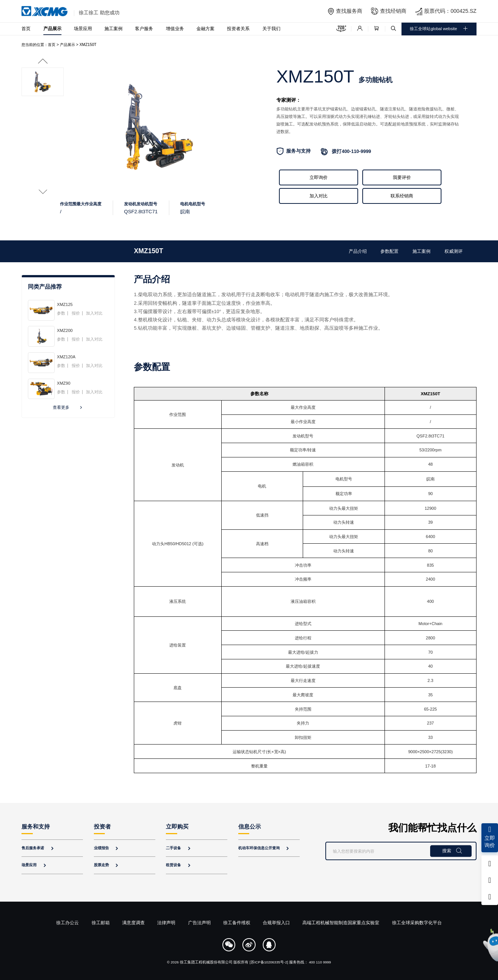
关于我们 (271, 28)
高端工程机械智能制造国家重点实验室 (341, 923)
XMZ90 (64, 383)
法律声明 (166, 923)
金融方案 (205, 28)
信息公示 (250, 827)
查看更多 (68, 408)
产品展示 (52, 28)
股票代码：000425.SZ (450, 11)
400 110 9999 (320, 962)
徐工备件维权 (237, 923)
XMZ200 (65, 330)
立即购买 (177, 827)
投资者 (102, 827)
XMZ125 (65, 304)
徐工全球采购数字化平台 (417, 923)
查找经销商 (393, 11)
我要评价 (402, 177)
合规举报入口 (276, 923)
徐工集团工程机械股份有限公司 (206, 962)
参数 (61, 313)
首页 (26, 28)
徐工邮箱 (101, 923)
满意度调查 (133, 923)
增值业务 (175, 28)
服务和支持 (36, 827)
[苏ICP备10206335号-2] (269, 962)
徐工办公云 (67, 923)
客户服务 (144, 28)
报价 (76, 313)
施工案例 (113, 28)
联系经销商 (402, 196)
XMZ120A (66, 357)
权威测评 (454, 251)
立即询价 (319, 177)
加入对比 (319, 196)
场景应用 (83, 28)
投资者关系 (238, 28)
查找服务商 (349, 11)
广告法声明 (199, 923)
